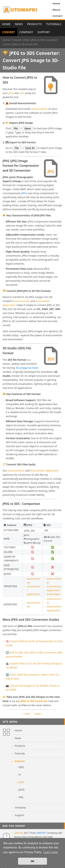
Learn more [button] (51, 852)
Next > (38, 714)
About (57, 10)
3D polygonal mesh (27, 368)
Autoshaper (54, 594)
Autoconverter (39, 109)
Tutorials (54, 24)
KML (21, 797)
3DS (22, 93)
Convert (8, 32)
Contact (58, 16)
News (19, 24)
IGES (21, 767)
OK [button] (33, 861)
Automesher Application (44, 471)
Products (34, 24)
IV (20, 775)
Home (56, 3)
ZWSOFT (41, 833)
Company (26, 32)
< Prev (26, 714)
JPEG (11, 93)
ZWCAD (19, 833)
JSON (21, 790)
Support (44, 32)
